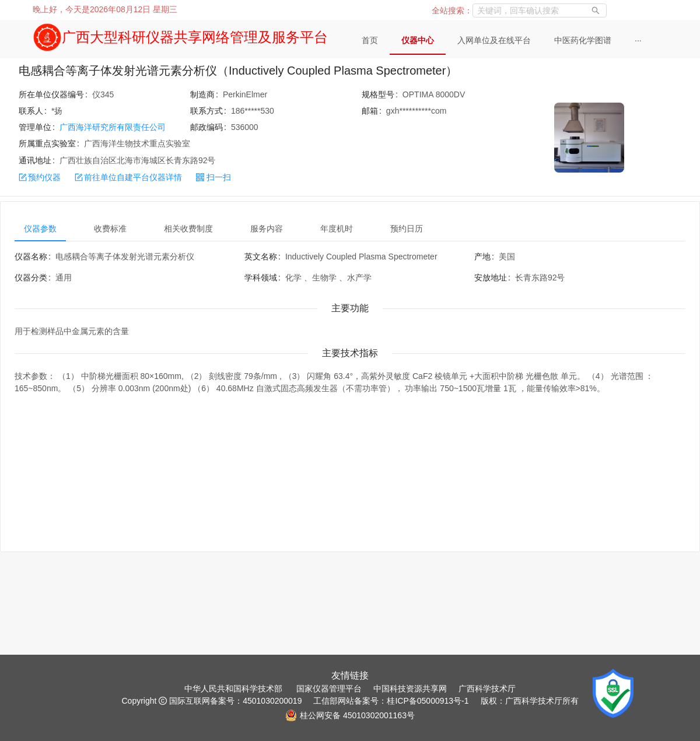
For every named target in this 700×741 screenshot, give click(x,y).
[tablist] (350, 229)
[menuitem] (370, 41)
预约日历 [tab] (407, 229)
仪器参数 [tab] (40, 229)
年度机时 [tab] (337, 229)
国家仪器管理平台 (329, 689)
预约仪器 (40, 178)
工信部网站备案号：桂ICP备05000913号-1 (391, 701)
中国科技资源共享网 (410, 689)
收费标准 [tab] (110, 229)
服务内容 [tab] (267, 229)
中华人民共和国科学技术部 (233, 689)
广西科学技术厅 (487, 689)
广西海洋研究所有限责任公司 (113, 127)
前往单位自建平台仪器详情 (128, 178)
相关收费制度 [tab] (188, 229)
